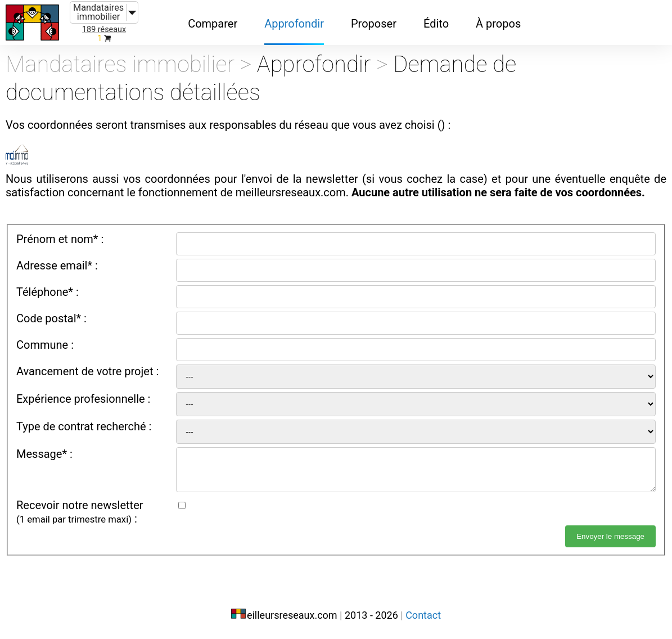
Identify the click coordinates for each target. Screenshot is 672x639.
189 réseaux (104, 30)
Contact (423, 615)
